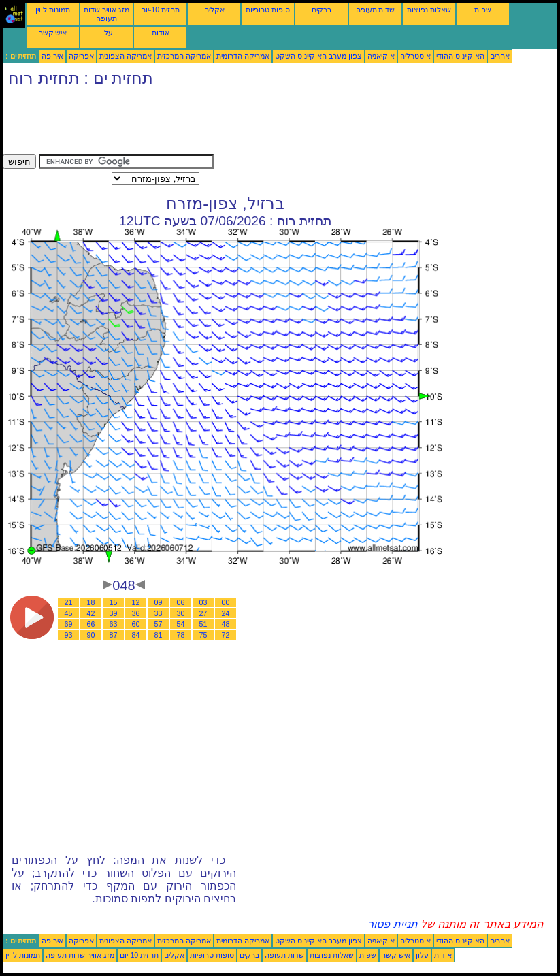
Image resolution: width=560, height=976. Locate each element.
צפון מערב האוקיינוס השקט (318, 56)
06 (181, 602)
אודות (161, 33)
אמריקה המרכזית (184, 56)
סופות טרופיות (268, 10)
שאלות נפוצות (429, 10)
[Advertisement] (250, 124)
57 (159, 624)
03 (203, 602)
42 (91, 613)
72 (226, 635)
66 (91, 624)
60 (136, 624)
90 (91, 635)
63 (114, 624)
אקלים (214, 10)
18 (91, 602)
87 (114, 635)
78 (181, 635)
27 (203, 613)
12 (136, 602)
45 (69, 613)
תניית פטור (392, 924)
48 (226, 624)
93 (69, 635)
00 (226, 602)
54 (181, 624)
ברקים (322, 10)
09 (159, 602)
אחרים (500, 56)
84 (136, 635)
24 (226, 613)
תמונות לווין (53, 10)
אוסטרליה (415, 56)
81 (159, 635)
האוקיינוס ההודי (460, 56)
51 (203, 624)
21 (69, 602)
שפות (483, 10)
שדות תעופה (376, 10)
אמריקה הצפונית (126, 56)
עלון (106, 33)
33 (159, 613)
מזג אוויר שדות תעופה (106, 14)
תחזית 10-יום (160, 10)
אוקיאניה (381, 56)
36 (136, 613)
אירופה (52, 56)
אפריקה (81, 56)
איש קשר (53, 33)
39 (114, 613)
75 (203, 635)
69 (69, 624)
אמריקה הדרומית (243, 56)
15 (114, 602)
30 (181, 613)
